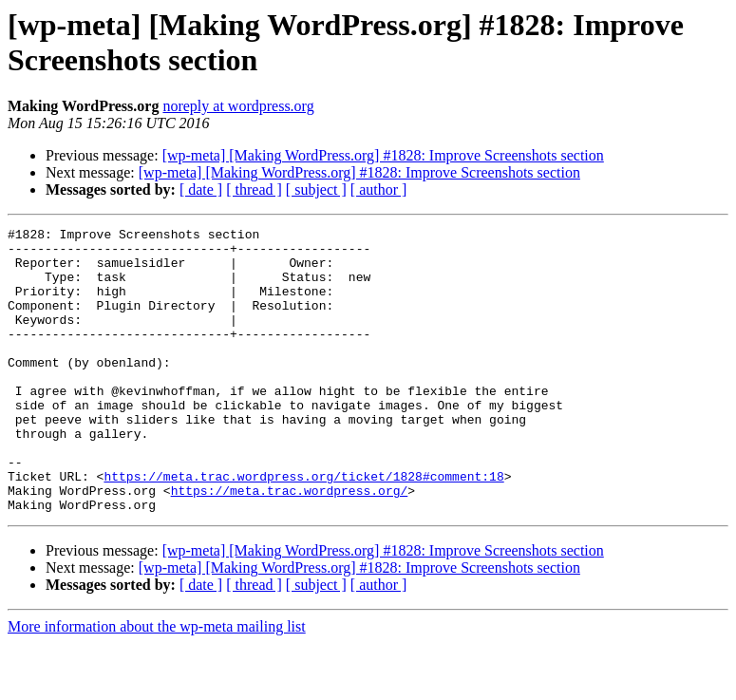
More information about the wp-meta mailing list (157, 683)
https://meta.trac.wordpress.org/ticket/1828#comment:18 (303, 527)
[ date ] (201, 189)
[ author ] (379, 189)
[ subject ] (316, 189)
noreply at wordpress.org (238, 106)
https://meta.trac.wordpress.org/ (290, 544)
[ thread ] (254, 189)
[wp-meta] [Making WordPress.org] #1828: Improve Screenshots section (383, 155)
